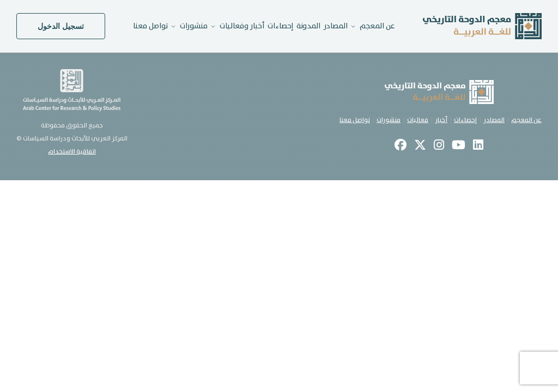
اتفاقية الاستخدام (72, 152)
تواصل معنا (150, 26)
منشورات (389, 120)
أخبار (441, 120)
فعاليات (418, 120)
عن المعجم (526, 120)
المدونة (308, 26)
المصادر (336, 26)
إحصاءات (280, 26)
